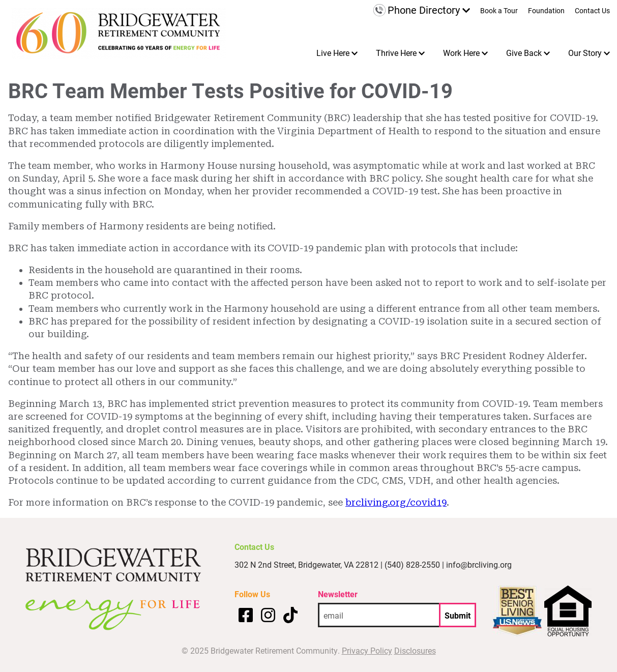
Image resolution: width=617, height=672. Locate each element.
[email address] (378, 615)
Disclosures (415, 650)
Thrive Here (396, 53)
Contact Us (592, 11)
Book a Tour (499, 11)
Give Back (524, 53)
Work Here (461, 53)
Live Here (333, 53)
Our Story (585, 53)
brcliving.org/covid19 (396, 502)
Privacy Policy (367, 650)
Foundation (546, 11)
